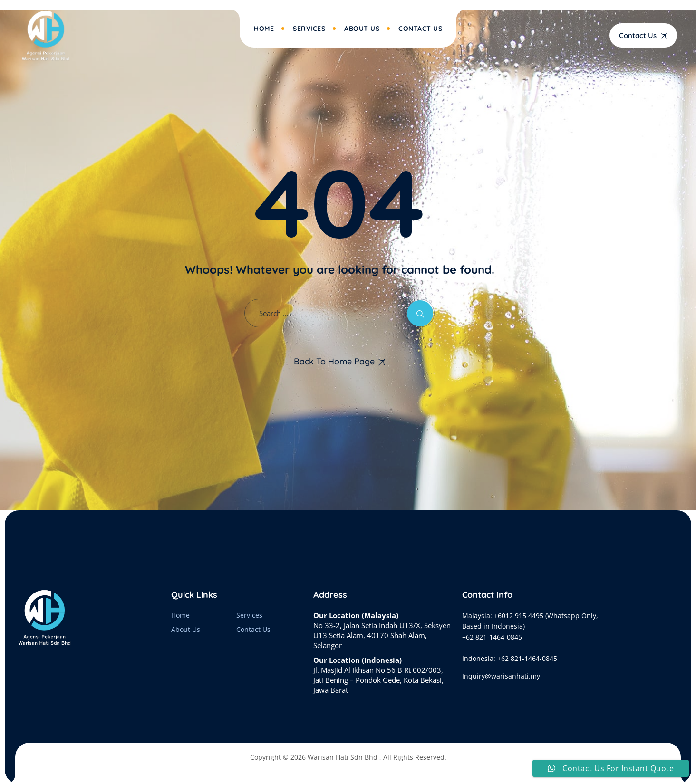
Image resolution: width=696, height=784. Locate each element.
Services (309, 29)
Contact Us (420, 29)
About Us (362, 29)
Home (264, 29)
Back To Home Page (334, 361)
